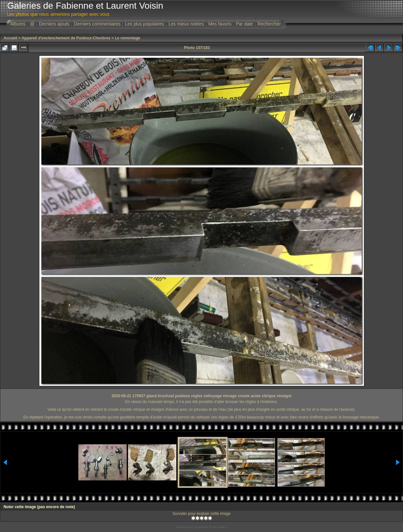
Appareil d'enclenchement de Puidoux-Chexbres (66, 38)
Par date (245, 24)
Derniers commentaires (97, 24)
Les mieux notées (186, 24)
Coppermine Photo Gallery (210, 527)
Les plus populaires (145, 24)
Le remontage (128, 38)
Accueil (10, 38)
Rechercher (269, 24)
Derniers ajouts (54, 24)
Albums (18, 24)
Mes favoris (220, 24)
